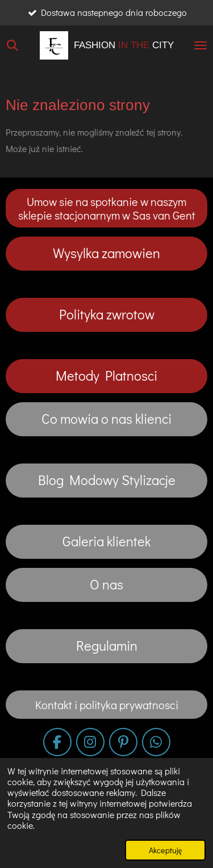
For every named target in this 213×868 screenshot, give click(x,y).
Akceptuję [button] (165, 850)
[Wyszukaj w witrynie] (12, 45)
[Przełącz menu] (201, 45)
